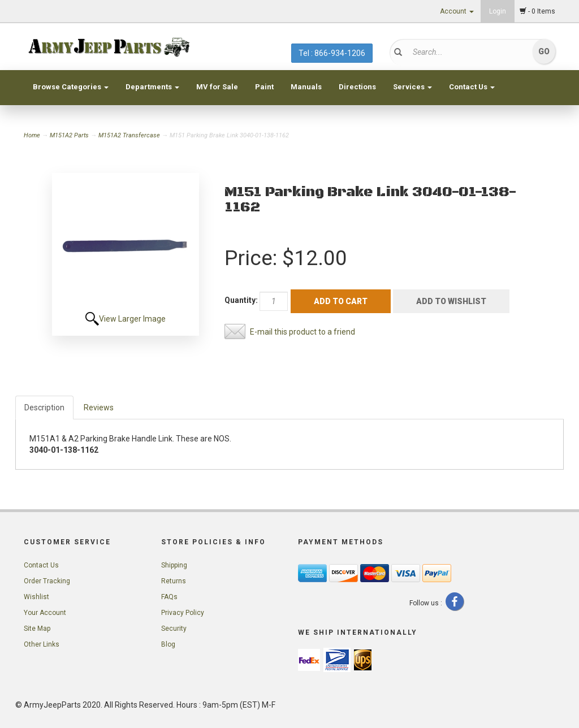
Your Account (45, 613)
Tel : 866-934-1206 (332, 53)
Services (412, 87)
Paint (264, 87)
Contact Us (472, 87)
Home (33, 135)
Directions (357, 87)
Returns (174, 581)
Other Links (42, 644)
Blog (168, 644)
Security (174, 629)
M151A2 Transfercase (129, 135)
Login (498, 11)
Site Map (37, 629)
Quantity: (241, 300)
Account (457, 11)
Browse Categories (71, 87)
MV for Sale (217, 87)
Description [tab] (44, 408)
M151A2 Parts (69, 135)
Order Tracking (47, 581)
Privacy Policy (183, 613)
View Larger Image (132, 319)
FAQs (169, 597)
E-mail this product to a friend (303, 332)
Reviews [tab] (99, 408)
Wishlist (36, 597)
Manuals (306, 87)
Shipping (174, 565)
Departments (152, 87)
